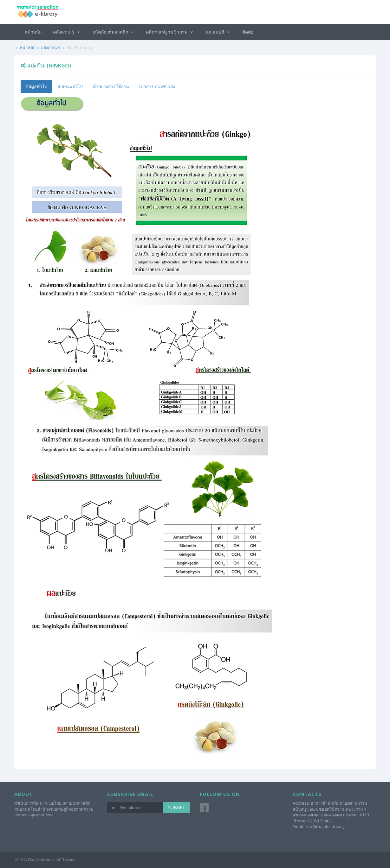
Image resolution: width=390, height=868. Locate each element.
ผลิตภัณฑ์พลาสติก (114, 32)
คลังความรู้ (67, 32)
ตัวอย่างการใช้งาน (111, 86)
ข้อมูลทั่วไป (36, 86)
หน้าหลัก (33, 32)
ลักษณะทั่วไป (70, 86)
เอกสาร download (157, 86)
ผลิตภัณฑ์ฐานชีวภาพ (170, 32)
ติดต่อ (248, 32)
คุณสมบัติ (218, 32)
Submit (177, 807)
